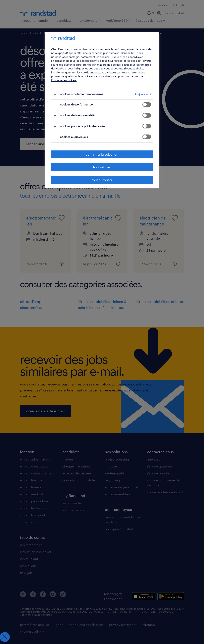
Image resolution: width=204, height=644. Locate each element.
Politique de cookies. (64, 80)
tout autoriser (102, 180)
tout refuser (102, 167)
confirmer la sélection (102, 154)
